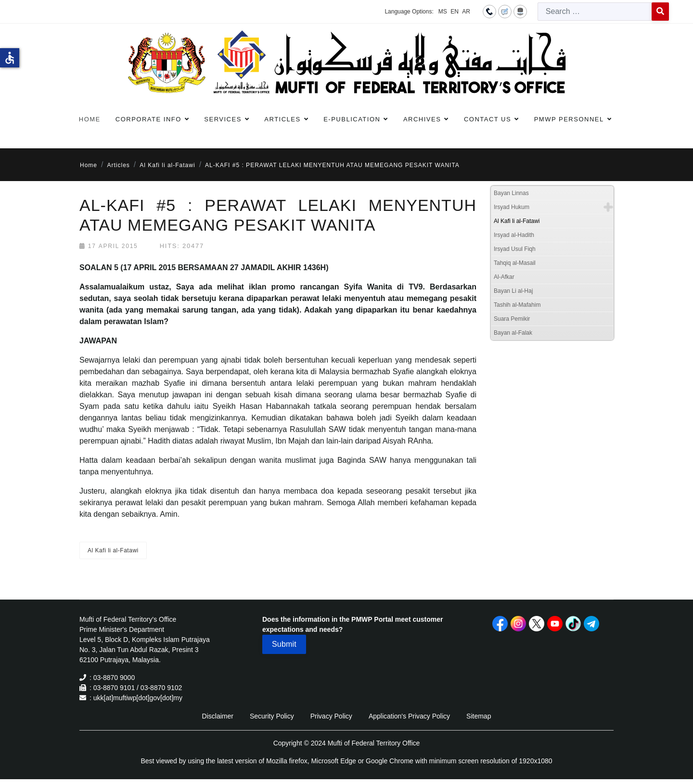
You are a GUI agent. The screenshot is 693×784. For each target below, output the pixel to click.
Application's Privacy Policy (409, 716)
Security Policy (272, 716)
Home (90, 119)
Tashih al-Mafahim (517, 305)
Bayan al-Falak (513, 333)
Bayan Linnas (511, 193)
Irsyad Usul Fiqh (515, 249)
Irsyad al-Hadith (514, 235)
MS (443, 12)
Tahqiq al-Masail (515, 263)
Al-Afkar (504, 277)
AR (466, 12)
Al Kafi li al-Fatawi (113, 550)
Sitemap (479, 716)
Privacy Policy (331, 716)
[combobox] (595, 12)
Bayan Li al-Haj (513, 291)
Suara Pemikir (512, 319)
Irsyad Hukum (512, 207)
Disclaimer (218, 716)
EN (455, 12)
